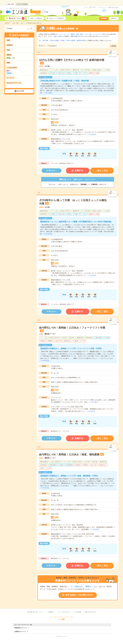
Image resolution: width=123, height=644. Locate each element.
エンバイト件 (22, 4)
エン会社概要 (77, 612)
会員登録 (104, 18)
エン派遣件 (10, 4)
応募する (79, 171)
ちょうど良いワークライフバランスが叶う (17, 8)
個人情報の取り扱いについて (35, 612)
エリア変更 (45, 12)
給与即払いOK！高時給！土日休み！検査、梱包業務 (69, 455)
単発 (59, 36)
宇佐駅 (62, 41)
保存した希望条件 (36, 18)
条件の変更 (21, 91)
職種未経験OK (75, 36)
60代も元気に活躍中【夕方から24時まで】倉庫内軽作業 (72, 60)
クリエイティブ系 (98, 34)
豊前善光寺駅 (81, 41)
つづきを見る (48, 93)
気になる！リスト (17, 18)
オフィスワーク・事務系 (67, 34)
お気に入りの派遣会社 (57, 18)
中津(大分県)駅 (54, 41)
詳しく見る (103, 171)
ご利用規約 (50, 612)
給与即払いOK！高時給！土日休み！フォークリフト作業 (72, 328)
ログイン (114, 18)
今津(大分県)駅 (71, 41)
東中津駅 (45, 41)
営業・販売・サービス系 (84, 34)
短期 (55, 36)
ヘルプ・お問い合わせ (90, 7)
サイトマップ (102, 7)
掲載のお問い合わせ (113, 7)
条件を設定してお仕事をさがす (79, 595)
